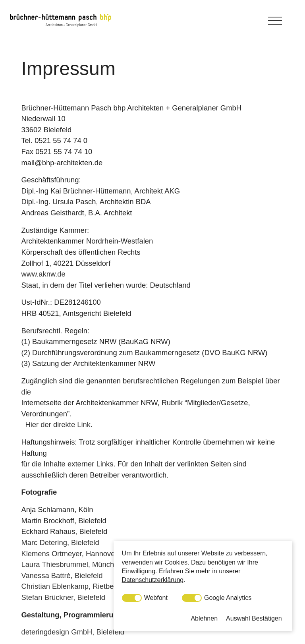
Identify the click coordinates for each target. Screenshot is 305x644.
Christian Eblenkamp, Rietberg (70, 586)
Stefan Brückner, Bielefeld (63, 597)
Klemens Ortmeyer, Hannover (69, 554)
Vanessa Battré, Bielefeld (62, 575)
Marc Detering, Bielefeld (60, 542)
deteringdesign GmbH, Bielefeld (73, 632)
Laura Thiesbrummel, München (71, 564)
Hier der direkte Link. (59, 424)
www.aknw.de (43, 274)
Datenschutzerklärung (153, 580)
